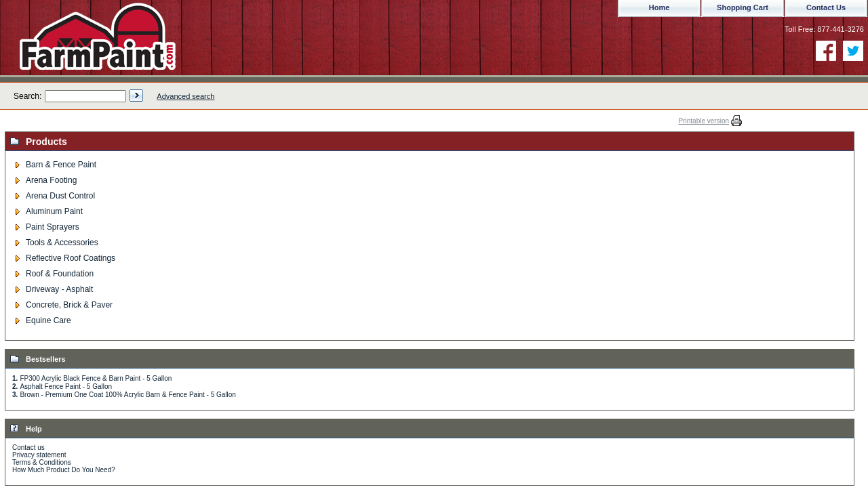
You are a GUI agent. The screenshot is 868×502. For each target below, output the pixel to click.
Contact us (28, 447)
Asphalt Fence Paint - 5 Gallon (66, 386)
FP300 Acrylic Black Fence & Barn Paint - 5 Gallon (96, 378)
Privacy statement (39, 455)
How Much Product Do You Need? (64, 470)
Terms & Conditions (42, 462)
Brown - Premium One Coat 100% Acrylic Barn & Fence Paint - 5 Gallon (127, 395)
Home (659, 7)
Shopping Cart (743, 7)
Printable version (704, 121)
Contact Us (826, 7)
